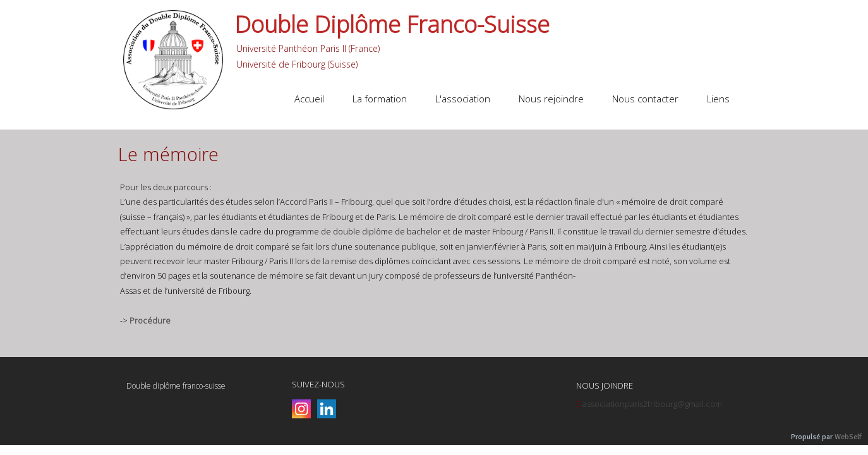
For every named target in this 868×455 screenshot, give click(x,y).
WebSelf (848, 437)
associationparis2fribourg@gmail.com (652, 404)
